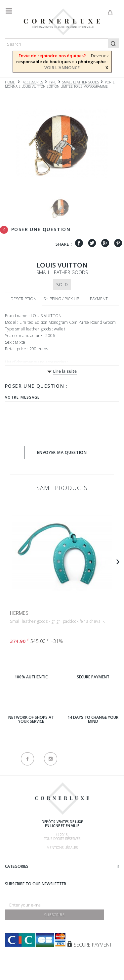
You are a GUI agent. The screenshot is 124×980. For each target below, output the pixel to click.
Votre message (22, 397)
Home (10, 82)
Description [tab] (23, 299)
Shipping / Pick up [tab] (61, 299)
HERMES (19, 613)
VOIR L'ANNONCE (62, 68)
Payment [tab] (99, 299)
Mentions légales (62, 848)
